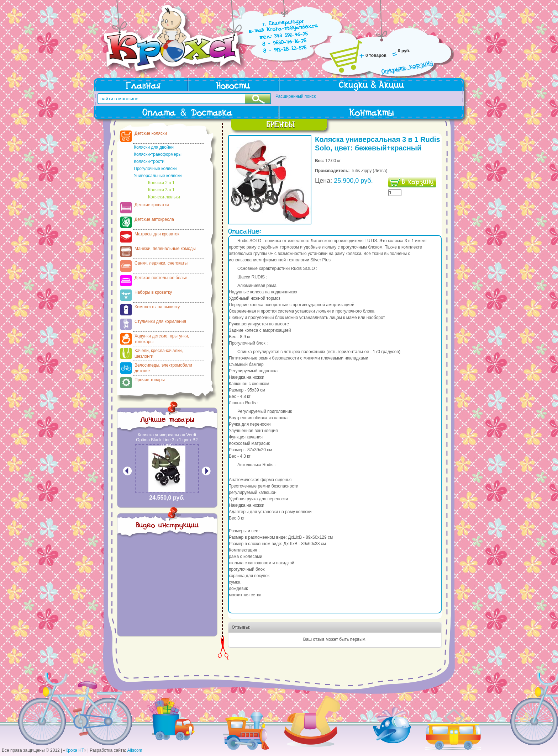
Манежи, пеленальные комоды (165, 249)
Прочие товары (150, 380)
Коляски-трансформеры (158, 154)
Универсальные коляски (158, 176)
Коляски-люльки (164, 197)
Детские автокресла (154, 219)
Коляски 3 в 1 (161, 190)
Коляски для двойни (154, 147)
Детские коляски (151, 133)
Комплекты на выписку (157, 307)
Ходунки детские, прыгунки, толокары (162, 339)
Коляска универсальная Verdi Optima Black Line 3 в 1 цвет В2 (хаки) (167, 440)
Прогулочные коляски (155, 169)
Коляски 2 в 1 (161, 183)
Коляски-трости (149, 161)
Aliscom (135, 750)
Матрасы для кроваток (157, 234)
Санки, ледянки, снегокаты (161, 263)
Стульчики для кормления (160, 321)
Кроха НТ (75, 750)
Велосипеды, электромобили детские (163, 368)
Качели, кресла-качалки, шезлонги (159, 353)
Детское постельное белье (161, 278)
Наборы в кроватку (153, 292)
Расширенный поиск (296, 96)
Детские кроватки (152, 205)
